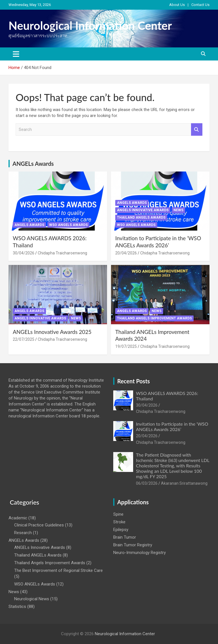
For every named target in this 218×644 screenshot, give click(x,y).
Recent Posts (134, 381)
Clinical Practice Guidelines (39, 525)
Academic (18, 518)
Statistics (17, 607)
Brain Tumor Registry (133, 545)
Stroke (119, 522)
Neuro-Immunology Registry (140, 553)
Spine (118, 514)
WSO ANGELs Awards (68, 225)
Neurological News (32, 599)
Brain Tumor (125, 537)
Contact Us (200, 5)
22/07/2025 (24, 339)
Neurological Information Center (90, 26)
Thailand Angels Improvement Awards (154, 318)
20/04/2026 (126, 253)
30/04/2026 (24, 253)
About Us (177, 5)
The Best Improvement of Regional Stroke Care (58, 570)
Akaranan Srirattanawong (184, 483)
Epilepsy (121, 530)
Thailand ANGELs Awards (141, 218)
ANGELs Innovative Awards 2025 (52, 332)
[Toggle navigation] (16, 54)
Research (23, 533)
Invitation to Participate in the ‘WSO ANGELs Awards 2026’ (158, 242)
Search (197, 130)
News (178, 210)
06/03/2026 (147, 483)
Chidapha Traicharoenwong (62, 253)
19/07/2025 (126, 346)
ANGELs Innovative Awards (143, 210)
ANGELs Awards (33, 164)
